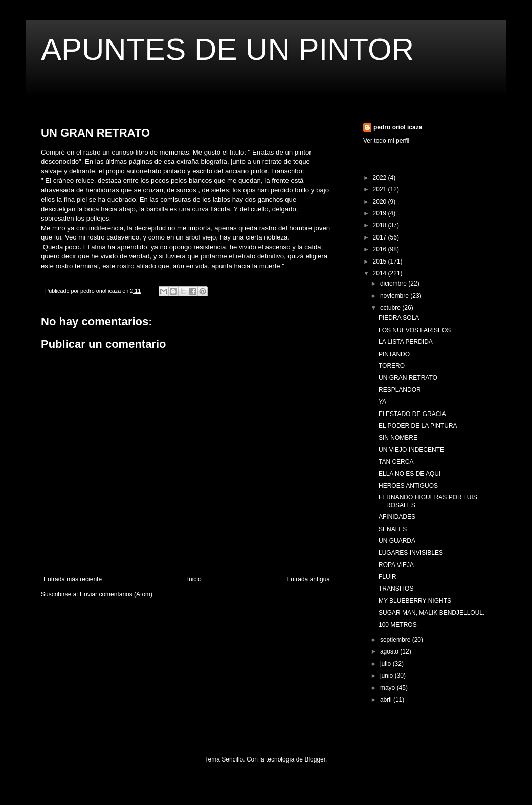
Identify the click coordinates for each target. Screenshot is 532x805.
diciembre (394, 284)
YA (382, 402)
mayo (389, 688)
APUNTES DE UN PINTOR (227, 49)
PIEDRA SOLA (399, 318)
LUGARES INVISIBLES (411, 553)
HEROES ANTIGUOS (408, 486)
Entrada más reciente (73, 579)
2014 (381, 273)
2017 (381, 237)
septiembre (396, 640)
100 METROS (398, 625)
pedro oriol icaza (398, 127)
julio (386, 664)
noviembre (395, 296)
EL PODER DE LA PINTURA (418, 426)
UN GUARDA (397, 541)
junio (387, 676)
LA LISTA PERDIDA (406, 342)
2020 (381, 202)
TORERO (392, 366)
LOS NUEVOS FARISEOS (415, 330)
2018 (381, 225)
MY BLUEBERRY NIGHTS (415, 601)
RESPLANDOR (400, 390)
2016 (381, 249)
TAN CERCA (396, 462)
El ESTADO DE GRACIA (412, 414)
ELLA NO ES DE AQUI (409, 474)
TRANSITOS (396, 589)
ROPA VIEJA (396, 565)
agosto (390, 651)
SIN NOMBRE (398, 438)
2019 (381, 213)
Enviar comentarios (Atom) (116, 594)
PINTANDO (394, 354)
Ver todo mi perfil (386, 141)
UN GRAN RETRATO (408, 378)
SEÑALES (393, 529)
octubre (391, 308)
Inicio (194, 579)
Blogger (315, 759)
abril (387, 700)
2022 (381, 178)
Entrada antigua (308, 579)
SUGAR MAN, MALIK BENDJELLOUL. (431, 613)
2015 (381, 262)
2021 (381, 189)
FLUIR (387, 577)
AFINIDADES (397, 517)
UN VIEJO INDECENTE (411, 450)
